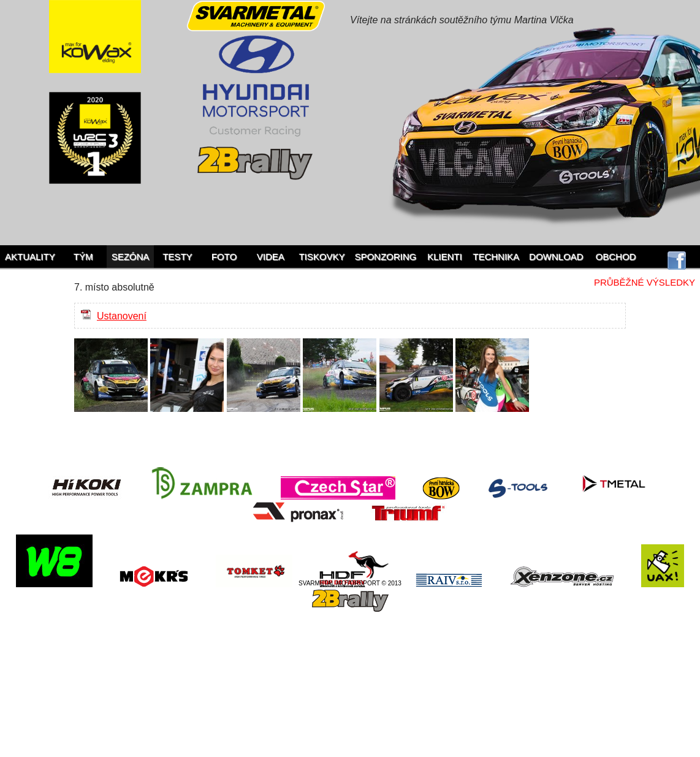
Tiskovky (321, 257)
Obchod (616, 257)
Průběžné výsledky (645, 282)
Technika (496, 257)
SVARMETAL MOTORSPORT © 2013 (350, 583)
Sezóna (131, 257)
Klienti (445, 257)
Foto (224, 257)
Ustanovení (122, 316)
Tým (83, 257)
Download (556, 257)
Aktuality (30, 257)
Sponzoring (385, 257)
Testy (177, 257)
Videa (271, 257)
